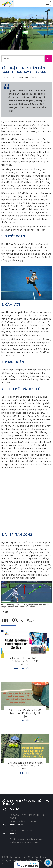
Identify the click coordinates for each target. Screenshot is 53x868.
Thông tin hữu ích (27, 77)
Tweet (5, 612)
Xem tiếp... (25, 669)
